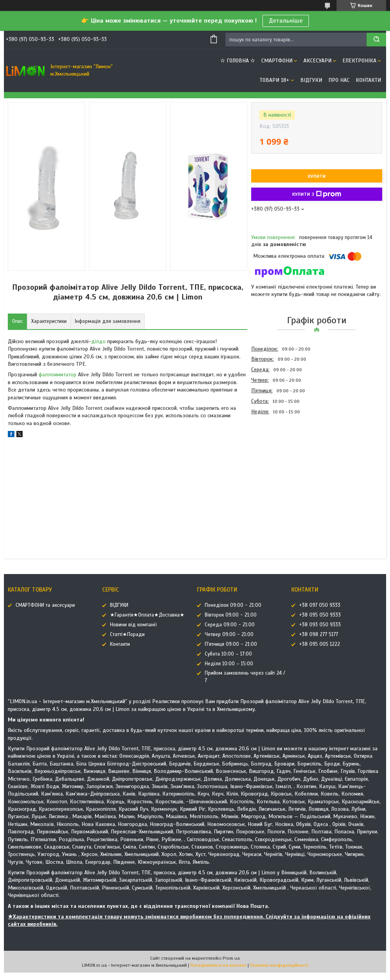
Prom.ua (231, 958)
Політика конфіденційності (279, 965)
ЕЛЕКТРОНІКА (359, 61)
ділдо (98, 341)
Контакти (368, 80)
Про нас (339, 80)
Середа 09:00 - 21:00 (230, 625)
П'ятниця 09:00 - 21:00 (231, 644)
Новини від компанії (133, 625)
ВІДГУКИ (311, 80)
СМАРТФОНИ (277, 61)
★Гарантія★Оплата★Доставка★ (147, 615)
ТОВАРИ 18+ (275, 80)
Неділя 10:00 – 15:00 (229, 664)
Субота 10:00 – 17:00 (228, 654)
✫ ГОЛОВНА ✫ (238, 61)
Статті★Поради (127, 634)
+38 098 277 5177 (319, 634)
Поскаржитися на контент (218, 965)
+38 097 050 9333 (320, 605)
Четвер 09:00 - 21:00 (229, 634)
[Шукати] (376, 40)
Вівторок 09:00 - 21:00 (231, 615)
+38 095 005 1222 (320, 644)
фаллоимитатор (58, 375)
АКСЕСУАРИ (317, 61)
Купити (317, 176)
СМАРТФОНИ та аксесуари (45, 605)
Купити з (317, 194)
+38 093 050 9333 (320, 625)
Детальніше (286, 21)
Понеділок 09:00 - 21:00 (233, 605)
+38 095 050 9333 (320, 615)
